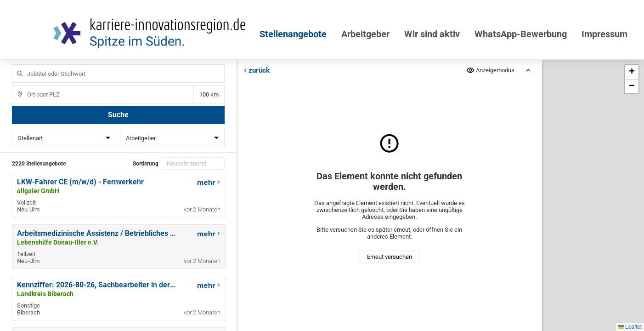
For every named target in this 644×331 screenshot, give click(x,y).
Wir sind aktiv (432, 34)
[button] (632, 72)
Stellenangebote (293, 34)
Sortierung (146, 164)
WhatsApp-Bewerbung (521, 34)
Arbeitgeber (365, 34)
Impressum (604, 34)
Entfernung (209, 94)
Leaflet (630, 327)
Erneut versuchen (389, 257)
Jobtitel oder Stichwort (15, 65)
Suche (118, 115)
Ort (15, 85)
